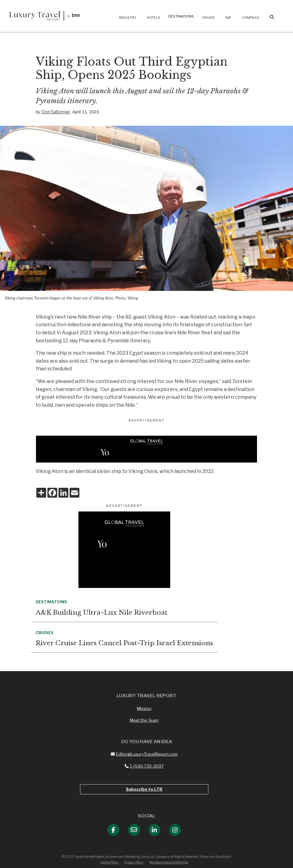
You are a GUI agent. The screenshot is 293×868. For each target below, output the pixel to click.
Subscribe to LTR (144, 789)
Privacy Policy (134, 862)
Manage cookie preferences (169, 862)
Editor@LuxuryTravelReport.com (144, 754)
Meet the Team (144, 720)
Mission (144, 708)
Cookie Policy (109, 862)
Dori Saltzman (56, 112)
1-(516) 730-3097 (144, 766)
